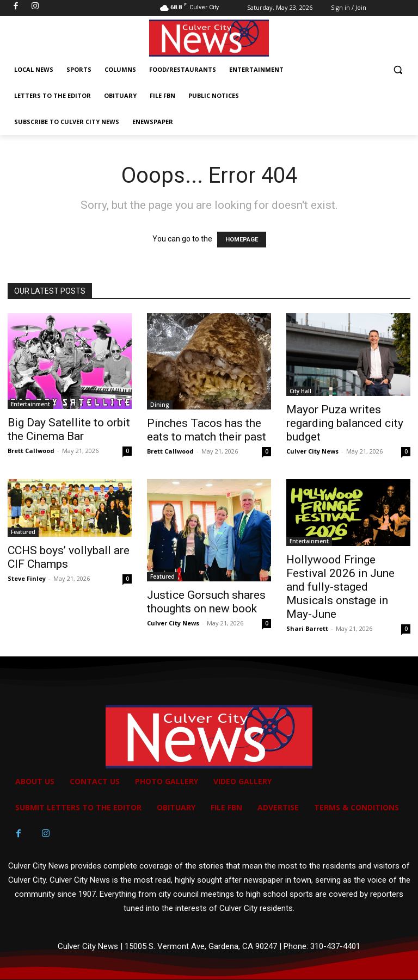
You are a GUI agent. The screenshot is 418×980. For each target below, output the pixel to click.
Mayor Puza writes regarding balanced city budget (345, 423)
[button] (398, 70)
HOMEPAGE (242, 240)
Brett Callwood (31, 451)
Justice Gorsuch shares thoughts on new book (206, 602)
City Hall (300, 391)
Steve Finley (27, 578)
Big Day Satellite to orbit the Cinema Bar (69, 429)
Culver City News (312, 451)
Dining (160, 405)
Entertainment (30, 404)
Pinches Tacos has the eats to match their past (207, 430)
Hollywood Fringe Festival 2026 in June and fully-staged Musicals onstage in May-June (340, 587)
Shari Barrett (307, 628)
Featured (23, 532)
